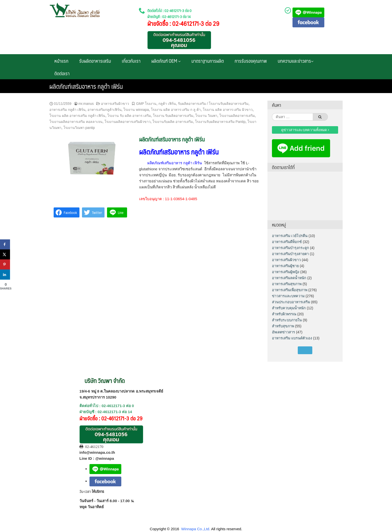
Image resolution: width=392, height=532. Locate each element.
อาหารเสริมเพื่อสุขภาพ (290, 290)
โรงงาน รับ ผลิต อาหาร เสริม (129, 116)
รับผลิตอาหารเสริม (95, 61)
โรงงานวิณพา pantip (79, 128)
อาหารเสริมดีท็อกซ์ (287, 242)
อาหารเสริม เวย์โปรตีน (290, 236)
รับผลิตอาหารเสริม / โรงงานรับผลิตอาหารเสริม (213, 104)
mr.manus (86, 104)
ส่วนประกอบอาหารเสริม (291, 302)
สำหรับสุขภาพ (283, 326)
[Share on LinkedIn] (5, 274)
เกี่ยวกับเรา (131, 61)
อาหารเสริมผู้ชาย (285, 266)
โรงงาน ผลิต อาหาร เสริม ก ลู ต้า (176, 110)
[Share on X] (5, 254)
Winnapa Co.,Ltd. (196, 529)
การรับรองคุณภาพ (251, 61)
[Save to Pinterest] (5, 264)
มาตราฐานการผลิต (208, 61)
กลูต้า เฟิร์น (167, 104)
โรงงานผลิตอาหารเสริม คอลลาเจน (76, 122)
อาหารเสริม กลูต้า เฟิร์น (67, 110)
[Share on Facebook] (5, 244)
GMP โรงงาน (146, 104)
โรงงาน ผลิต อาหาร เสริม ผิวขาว (228, 110)
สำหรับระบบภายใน (287, 320)
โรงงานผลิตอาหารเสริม (237, 116)
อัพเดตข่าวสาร (283, 332)
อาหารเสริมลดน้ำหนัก (289, 278)
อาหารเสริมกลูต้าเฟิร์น (105, 110)
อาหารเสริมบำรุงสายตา (290, 254)
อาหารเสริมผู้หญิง (286, 272)
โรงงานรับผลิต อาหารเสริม (173, 122)
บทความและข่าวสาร (296, 61)
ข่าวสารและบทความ (288, 296)
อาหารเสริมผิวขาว (115, 104)
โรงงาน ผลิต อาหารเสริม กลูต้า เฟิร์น (77, 116)
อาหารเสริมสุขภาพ (287, 284)
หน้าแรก (61, 61)
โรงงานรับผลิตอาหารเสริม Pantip (220, 122)
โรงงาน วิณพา (206, 116)
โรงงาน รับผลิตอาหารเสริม (173, 116)
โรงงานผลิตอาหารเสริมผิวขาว (128, 122)
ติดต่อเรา (62, 73)
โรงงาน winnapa (136, 110)
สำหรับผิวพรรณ (284, 314)
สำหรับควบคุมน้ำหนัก (289, 308)
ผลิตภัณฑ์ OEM (166, 61)
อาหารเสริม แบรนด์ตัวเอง (292, 338)
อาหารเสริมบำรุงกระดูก (290, 248)
